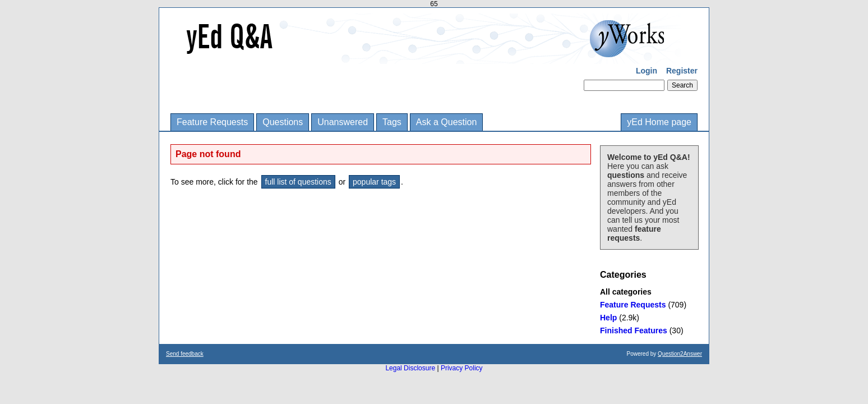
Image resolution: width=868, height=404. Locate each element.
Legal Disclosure (410, 368)
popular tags (374, 182)
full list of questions (298, 182)
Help (608, 318)
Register (682, 71)
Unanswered (343, 122)
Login (647, 71)
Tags (392, 122)
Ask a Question (447, 122)
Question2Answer (680, 354)
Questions (283, 122)
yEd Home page (659, 122)
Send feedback (185, 354)
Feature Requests (212, 122)
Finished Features (634, 330)
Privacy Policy (462, 368)
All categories (626, 292)
